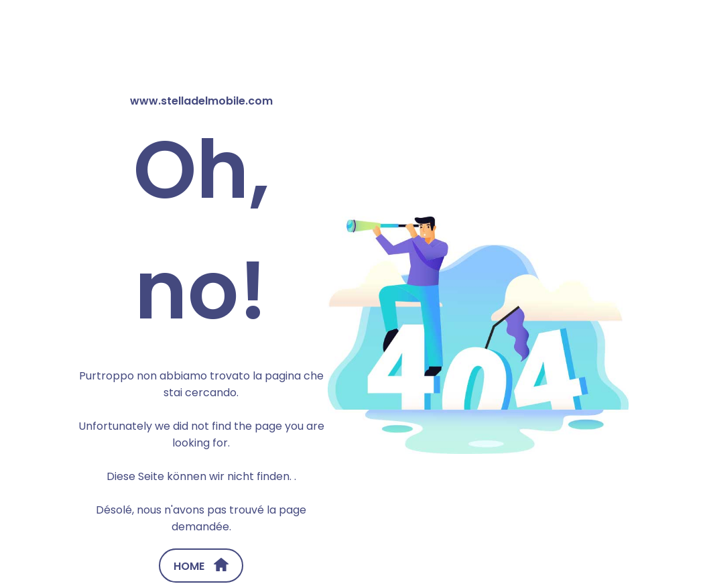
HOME (201, 566)
